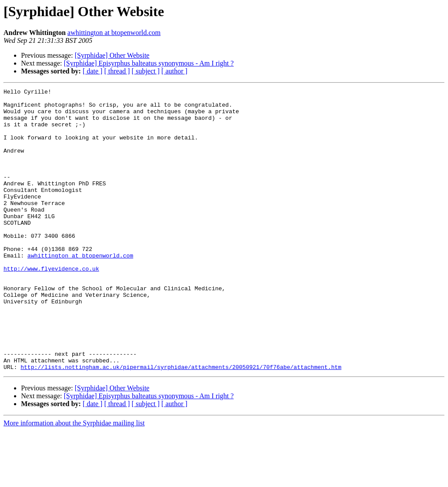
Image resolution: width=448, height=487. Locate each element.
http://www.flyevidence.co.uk (51, 305)
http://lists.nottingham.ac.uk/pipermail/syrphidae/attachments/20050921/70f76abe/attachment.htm (181, 423)
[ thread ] (117, 71)
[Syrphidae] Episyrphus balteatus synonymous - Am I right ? (149, 63)
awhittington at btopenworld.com (114, 33)
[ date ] (93, 71)
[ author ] (175, 71)
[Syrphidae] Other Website (112, 55)
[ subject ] (146, 71)
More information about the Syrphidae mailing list (74, 479)
